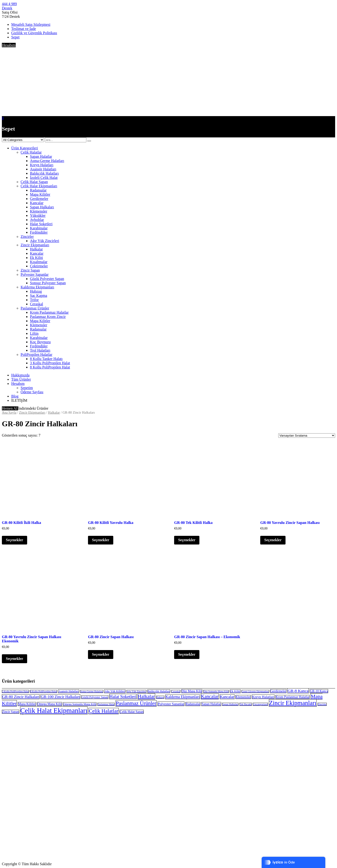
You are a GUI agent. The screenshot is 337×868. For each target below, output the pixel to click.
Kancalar (37, 203)
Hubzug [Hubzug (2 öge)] (160, 697)
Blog (15, 396)
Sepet (15, 37)
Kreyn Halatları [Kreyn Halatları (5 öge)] (263, 697)
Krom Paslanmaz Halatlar (49, 312)
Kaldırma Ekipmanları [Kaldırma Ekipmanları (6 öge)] (182, 697)
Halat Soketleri (41, 224)
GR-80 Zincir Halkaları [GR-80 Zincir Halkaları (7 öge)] (21, 697)
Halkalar (36, 249)
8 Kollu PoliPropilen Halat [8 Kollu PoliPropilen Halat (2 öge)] (44, 691)
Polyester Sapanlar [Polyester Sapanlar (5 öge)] (171, 704)
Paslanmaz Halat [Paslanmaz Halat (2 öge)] (106, 704)
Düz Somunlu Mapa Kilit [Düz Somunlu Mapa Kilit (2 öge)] (216, 691)
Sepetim (27, 388)
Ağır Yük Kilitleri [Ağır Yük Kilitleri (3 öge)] (115, 691)
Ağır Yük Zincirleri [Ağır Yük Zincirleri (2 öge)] (136, 691)
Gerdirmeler (39, 199)
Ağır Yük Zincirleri (45, 241)
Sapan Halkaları (42, 207)
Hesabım (9, 45)
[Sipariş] (307, 436)
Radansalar (38, 190)
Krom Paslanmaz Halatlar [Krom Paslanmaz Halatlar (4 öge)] (293, 697)
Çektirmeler (39, 266)
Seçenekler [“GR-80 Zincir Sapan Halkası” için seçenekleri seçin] (101, 654)
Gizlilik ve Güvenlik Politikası (34, 33)
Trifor (34, 300)
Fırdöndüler (39, 232)
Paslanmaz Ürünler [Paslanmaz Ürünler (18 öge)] (136, 703)
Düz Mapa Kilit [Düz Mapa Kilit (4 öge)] (192, 691)
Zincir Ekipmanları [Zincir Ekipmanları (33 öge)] (293, 703)
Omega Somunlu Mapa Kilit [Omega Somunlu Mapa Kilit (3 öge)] (80, 704)
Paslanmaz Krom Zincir (48, 317)
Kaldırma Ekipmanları (37, 287)
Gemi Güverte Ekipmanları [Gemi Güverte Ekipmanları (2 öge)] (255, 691)
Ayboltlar (37, 220)
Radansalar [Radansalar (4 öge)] (193, 704)
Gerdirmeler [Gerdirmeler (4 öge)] (278, 691)
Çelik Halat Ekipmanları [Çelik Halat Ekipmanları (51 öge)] (54, 710)
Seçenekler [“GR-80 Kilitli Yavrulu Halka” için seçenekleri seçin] (101, 540)
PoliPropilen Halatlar (37, 355)
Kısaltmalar (39, 262)
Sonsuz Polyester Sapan (48, 283)
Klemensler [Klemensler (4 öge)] (243, 697)
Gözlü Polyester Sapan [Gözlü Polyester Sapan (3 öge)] (95, 697)
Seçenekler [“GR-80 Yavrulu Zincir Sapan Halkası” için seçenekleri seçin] (273, 540)
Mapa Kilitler (40, 194)
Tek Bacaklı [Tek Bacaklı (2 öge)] (246, 704)
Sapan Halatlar (41, 156)
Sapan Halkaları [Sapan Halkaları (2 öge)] (230, 704)
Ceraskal (37, 304)
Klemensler (39, 211)
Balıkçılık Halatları (44, 173)
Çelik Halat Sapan (34, 182)
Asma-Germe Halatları (47, 161)
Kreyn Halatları (42, 165)
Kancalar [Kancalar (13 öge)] (210, 696)
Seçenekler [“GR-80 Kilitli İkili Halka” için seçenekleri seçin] (15, 540)
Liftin (34, 333)
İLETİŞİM (19, 400)
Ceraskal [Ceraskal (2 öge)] (176, 691)
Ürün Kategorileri (25, 148)
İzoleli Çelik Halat (44, 178)
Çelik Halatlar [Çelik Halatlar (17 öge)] (103, 711)
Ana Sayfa (9, 412)
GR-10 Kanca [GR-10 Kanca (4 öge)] (319, 691)
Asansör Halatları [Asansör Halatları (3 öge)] (69, 691)
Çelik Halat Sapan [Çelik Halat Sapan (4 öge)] (132, 712)
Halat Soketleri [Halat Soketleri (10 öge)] (123, 697)
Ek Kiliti (37, 258)
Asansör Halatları (43, 169)
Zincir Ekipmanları (35, 245)
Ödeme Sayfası (32, 392)
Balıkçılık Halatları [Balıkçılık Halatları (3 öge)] (159, 691)
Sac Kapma (38, 296)
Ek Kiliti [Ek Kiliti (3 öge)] (235, 691)
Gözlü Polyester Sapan (47, 279)
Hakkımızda (20, 375)
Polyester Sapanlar (35, 274)
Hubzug (36, 291)
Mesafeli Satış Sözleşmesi (31, 24)
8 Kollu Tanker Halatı (46, 359)
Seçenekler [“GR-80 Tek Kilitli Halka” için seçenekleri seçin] (187, 540)
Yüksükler (38, 215)
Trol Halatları (40, 350)
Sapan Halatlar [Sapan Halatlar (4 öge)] (211, 704)
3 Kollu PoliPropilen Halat (50, 363)
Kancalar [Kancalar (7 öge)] (227, 697)
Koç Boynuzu (40, 342)
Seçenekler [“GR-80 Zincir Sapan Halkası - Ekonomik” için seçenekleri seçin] (187, 654)
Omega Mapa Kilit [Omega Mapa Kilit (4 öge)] (49, 704)
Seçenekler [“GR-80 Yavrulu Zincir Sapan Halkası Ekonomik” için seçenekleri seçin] (15, 659)
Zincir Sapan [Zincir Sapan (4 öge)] (11, 712)
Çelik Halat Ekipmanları (39, 186)
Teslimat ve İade (24, 29)
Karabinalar (39, 228)
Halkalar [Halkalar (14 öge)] (146, 696)
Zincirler (27, 237)
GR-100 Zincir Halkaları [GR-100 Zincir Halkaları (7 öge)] (60, 697)
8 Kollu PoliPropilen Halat (50, 367)
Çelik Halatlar (31, 152)
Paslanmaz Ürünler (35, 308)
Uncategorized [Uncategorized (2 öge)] (260, 704)
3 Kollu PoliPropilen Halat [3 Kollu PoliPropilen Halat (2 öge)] (15, 691)
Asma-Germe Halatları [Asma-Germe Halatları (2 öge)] (92, 691)
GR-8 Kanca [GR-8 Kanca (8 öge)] (298, 691)
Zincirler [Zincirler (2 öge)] (322, 704)
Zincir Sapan (30, 270)
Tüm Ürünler (21, 379)
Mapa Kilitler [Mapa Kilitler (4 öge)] (27, 704)
